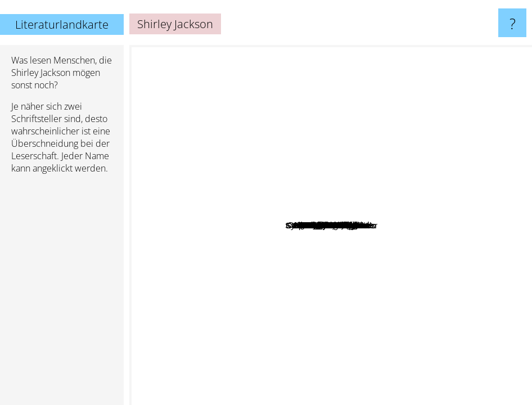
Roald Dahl (338, 53)
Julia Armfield (308, 309)
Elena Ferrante (441, 179)
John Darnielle (273, 360)
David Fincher (445, 278)
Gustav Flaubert (390, 372)
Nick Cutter (413, 259)
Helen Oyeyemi (306, 217)
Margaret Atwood (244, 53)
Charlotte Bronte (177, 310)
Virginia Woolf (443, 148)
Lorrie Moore (342, 293)
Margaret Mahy (433, 87)
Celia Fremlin (482, 234)
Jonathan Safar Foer (418, 315)
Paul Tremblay (345, 188)
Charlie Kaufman (380, 334)
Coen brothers (415, 328)
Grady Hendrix (375, 237)
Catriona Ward (332, 166)
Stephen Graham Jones (364, 278)
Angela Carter (352, 175)
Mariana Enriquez (300, 185)
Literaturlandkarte (62, 24)
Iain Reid (416, 226)
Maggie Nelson (219, 193)
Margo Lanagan (397, 127)
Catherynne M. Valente (214, 171)
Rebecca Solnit (203, 245)
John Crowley (254, 337)
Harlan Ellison (408, 145)
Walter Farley (299, 138)
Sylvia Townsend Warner (467, 261)
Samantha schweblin (372, 250)
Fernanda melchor (263, 148)
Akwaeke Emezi (229, 285)
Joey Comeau (204, 226)
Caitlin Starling (222, 139)
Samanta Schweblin (247, 259)
